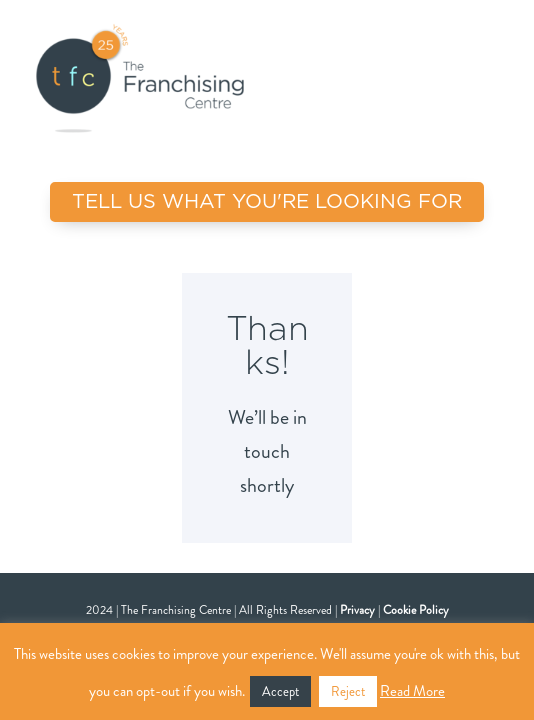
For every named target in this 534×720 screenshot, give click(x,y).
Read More (412, 691)
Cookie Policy (416, 610)
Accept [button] (280, 691)
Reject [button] (348, 691)
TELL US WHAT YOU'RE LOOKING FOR (267, 202)
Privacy (357, 610)
